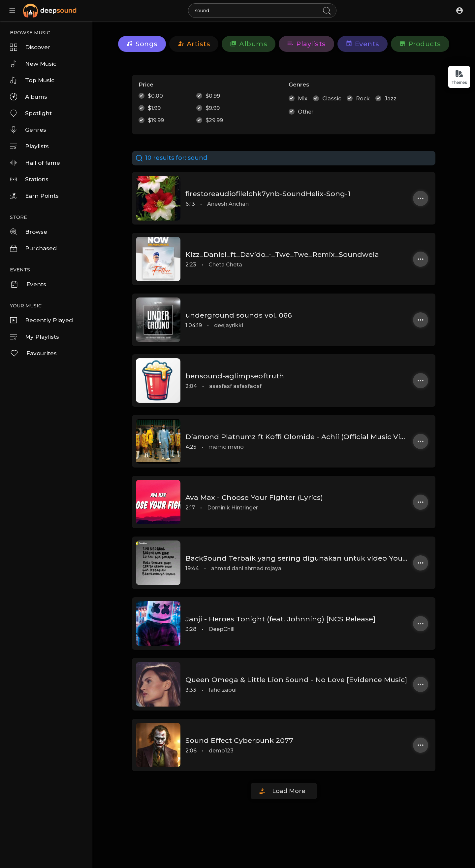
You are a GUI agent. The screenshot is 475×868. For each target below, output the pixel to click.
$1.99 (154, 108)
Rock (363, 99)
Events (28, 284)
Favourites (33, 353)
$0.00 (155, 96)
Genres (28, 130)
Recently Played (41, 320)
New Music (33, 64)
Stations (29, 179)
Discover (30, 47)
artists (194, 44)
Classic (332, 99)
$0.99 (213, 96)
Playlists (29, 146)
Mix (303, 99)
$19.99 (156, 120)
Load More (289, 791)
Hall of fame (35, 163)
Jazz (391, 99)
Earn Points (34, 196)
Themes (459, 77)
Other (306, 112)
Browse (29, 232)
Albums (29, 97)
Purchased (33, 248)
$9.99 (213, 108)
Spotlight (31, 113)
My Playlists (34, 337)
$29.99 (214, 120)
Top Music (32, 80)
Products (420, 44)
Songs (142, 44)
